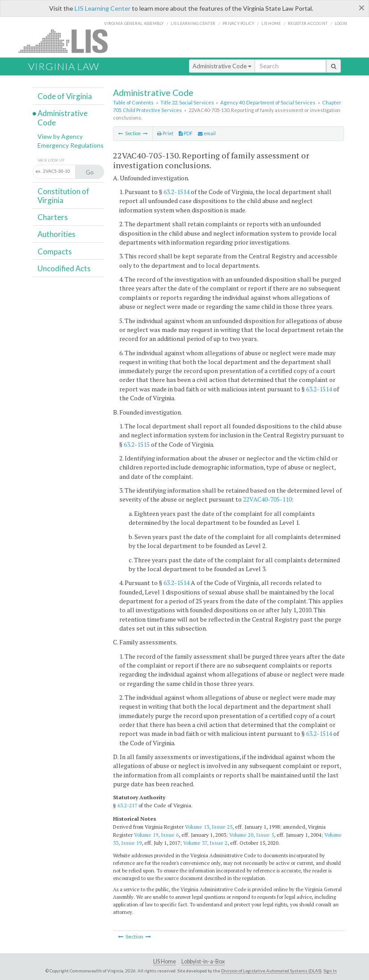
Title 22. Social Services (187, 102)
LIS (68, 41)
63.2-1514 (176, 192)
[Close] (362, 8)
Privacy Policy (239, 23)
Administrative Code (222, 66)
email (207, 133)
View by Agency (60, 136)
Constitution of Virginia (63, 196)
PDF (186, 133)
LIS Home (165, 961)
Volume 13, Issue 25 (209, 827)
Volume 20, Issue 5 (252, 835)
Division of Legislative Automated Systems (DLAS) (271, 971)
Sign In (330, 971)
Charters (53, 217)
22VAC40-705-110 (267, 499)
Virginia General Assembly (134, 23)
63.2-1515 (137, 444)
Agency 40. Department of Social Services (268, 102)
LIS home (271, 23)
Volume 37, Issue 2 (205, 843)
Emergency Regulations (71, 145)
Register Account (308, 23)
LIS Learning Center (103, 8)
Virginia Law (64, 66)
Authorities (57, 234)
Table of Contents (133, 102)
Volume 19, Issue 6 (156, 835)
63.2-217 (127, 805)
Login (341, 23)
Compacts (55, 251)
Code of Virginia (65, 96)
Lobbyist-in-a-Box (203, 961)
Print (165, 133)
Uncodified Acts (64, 268)
